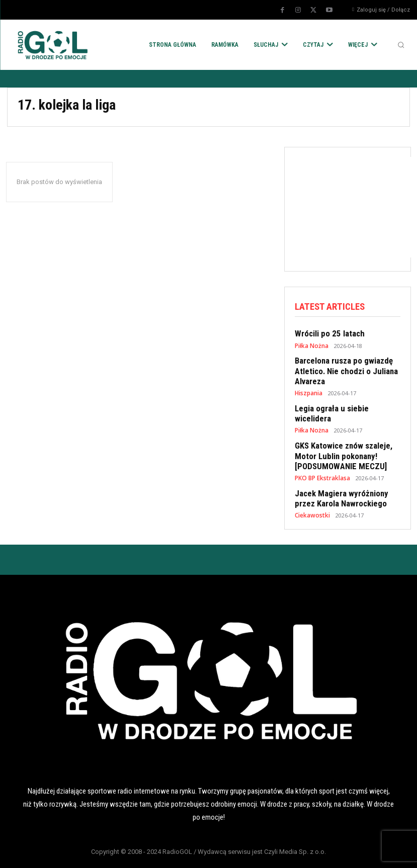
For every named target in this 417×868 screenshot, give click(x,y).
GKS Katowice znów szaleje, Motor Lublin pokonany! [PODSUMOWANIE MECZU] (340, 439)
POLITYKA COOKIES (160, 852)
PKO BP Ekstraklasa (321, 459)
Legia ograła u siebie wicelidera (346, 403)
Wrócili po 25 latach (326, 333)
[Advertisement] (356, 207)
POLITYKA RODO (64, 852)
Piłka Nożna (311, 344)
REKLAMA (257, 852)
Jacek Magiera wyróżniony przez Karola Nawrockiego (338, 478)
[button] (401, 45)
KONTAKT (354, 852)
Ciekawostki (311, 494)
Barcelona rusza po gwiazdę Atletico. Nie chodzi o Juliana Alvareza (342, 368)
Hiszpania (308, 388)
